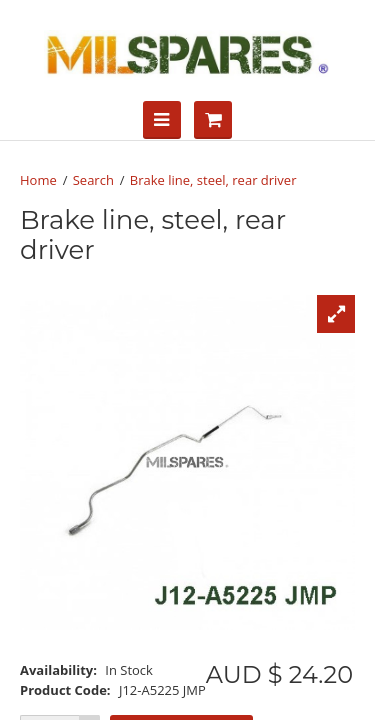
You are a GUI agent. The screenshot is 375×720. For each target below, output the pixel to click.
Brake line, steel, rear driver (213, 180)
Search (93, 180)
